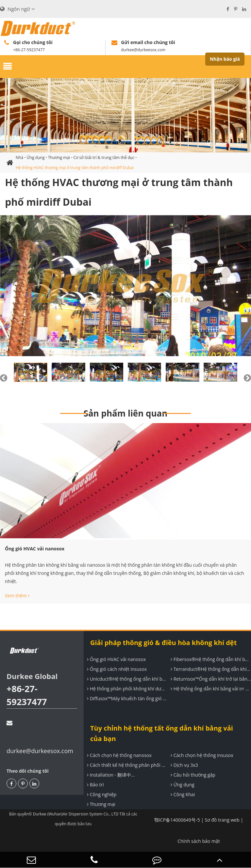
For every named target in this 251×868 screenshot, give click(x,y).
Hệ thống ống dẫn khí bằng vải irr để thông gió (210, 689)
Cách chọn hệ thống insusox (201, 755)
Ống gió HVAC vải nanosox (35, 549)
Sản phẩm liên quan (126, 413)
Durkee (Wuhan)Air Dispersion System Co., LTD (76, 814)
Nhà (19, 158)
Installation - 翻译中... (110, 775)
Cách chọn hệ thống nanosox (118, 755)
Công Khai (182, 794)
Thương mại (59, 158)
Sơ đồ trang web (222, 820)
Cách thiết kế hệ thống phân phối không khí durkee (126, 765)
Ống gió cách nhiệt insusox (116, 669)
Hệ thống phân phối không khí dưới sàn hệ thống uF (126, 689)
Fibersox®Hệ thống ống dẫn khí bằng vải (210, 659)
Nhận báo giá (225, 59)
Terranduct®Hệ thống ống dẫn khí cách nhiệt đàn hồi (210, 669)
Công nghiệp (101, 794)
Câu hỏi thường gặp (192, 775)
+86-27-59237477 (27, 695)
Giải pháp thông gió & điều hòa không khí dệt (163, 643)
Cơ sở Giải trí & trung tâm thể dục (104, 158)
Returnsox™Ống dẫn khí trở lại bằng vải (210, 679)
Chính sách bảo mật (199, 841)
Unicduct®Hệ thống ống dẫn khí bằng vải (126, 679)
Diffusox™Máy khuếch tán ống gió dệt (126, 698)
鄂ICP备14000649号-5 (177, 820)
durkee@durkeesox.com (40, 737)
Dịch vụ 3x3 (184, 765)
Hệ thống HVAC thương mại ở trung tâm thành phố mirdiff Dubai (75, 168)
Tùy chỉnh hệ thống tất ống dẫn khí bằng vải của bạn (162, 733)
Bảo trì (95, 785)
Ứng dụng (36, 158)
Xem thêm (17, 596)
